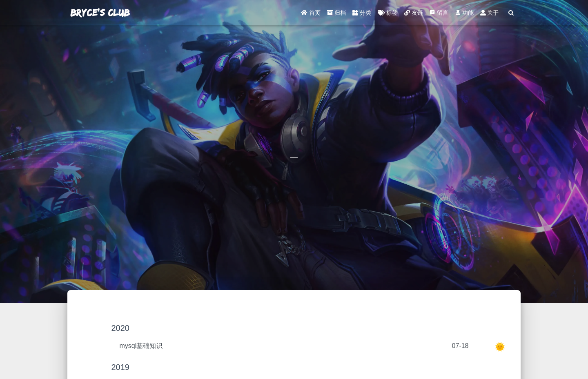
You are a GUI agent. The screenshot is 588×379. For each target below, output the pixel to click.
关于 (490, 14)
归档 (336, 14)
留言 (439, 14)
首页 (311, 14)
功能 (464, 14)
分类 (362, 14)
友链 (414, 14)
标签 (388, 14)
